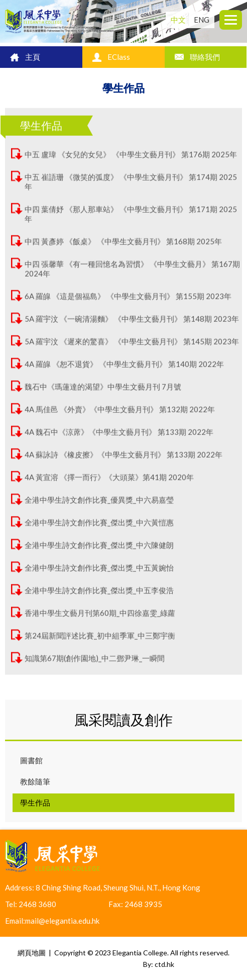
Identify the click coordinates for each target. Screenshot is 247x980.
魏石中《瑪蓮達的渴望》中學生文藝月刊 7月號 (103, 391)
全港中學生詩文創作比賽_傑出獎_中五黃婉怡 (99, 572)
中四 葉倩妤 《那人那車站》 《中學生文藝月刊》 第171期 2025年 (131, 218)
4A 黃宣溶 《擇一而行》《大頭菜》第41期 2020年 (109, 481)
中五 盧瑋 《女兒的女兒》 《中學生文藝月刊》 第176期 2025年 (131, 158)
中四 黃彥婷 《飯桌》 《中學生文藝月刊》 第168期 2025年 (123, 245)
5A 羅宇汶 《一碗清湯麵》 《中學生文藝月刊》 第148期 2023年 (132, 323)
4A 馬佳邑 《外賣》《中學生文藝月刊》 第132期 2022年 (120, 413)
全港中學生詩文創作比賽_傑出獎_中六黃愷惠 (99, 526)
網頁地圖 (32, 953)
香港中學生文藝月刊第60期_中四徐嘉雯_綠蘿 (100, 617)
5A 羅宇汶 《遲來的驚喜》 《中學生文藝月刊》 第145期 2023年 (132, 345)
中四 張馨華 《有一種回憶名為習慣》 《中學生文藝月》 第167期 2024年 (132, 273)
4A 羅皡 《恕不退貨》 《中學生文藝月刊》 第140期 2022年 (124, 368)
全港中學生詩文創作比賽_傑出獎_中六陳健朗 (99, 549)
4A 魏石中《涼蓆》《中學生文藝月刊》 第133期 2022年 (119, 436)
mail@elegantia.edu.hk (62, 921)
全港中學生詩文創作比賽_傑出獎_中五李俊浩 (99, 594)
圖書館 (31, 760)
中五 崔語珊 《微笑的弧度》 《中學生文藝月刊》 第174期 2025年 (131, 186)
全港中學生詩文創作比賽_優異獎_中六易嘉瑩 (99, 504)
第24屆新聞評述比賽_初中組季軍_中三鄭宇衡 (100, 640)
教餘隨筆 (35, 781)
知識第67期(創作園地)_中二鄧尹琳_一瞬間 (95, 662)
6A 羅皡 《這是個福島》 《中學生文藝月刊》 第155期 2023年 (128, 300)
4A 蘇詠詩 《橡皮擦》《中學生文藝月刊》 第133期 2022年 (124, 459)
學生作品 (35, 803)
